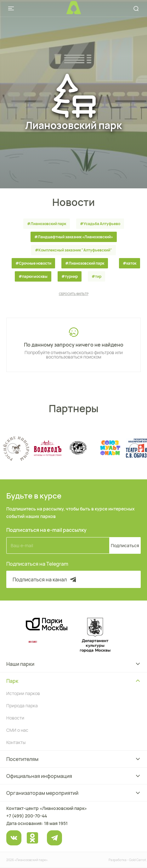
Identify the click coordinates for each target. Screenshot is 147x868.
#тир (96, 276)
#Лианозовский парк (47, 224)
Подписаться (125, 545)
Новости (15, 718)
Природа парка (22, 706)
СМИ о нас (17, 730)
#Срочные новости (33, 263)
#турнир (70, 276)
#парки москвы (33, 276)
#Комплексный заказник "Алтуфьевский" (73, 250)
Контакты (16, 742)
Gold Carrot (138, 860)
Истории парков (23, 693)
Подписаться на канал (45, 580)
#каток (130, 263)
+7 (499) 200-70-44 (27, 816)
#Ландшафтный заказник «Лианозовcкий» (74, 237)
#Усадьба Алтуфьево (100, 224)
